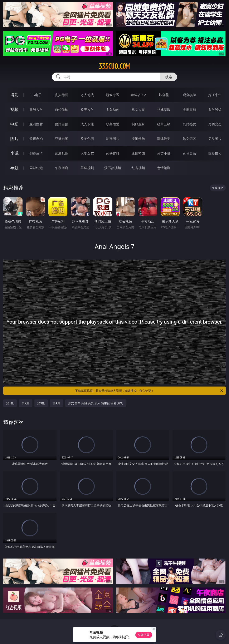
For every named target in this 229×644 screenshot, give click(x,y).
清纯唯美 (164, 139)
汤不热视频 (113, 168)
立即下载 (144, 635)
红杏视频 (138, 168)
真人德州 (62, 95)
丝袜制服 (164, 109)
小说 (14, 153)
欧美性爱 (113, 124)
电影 (14, 124)
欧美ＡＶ (87, 109)
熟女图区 (189, 139)
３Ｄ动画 (113, 109)
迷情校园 (138, 153)
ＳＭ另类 (215, 109)
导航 (14, 168)
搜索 (169, 77)
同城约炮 (36, 168)
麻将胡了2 (138, 95)
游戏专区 (113, 95)
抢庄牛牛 (215, 95)
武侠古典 (113, 153)
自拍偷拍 (62, 109)
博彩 (14, 95)
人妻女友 (87, 153)
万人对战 (87, 95)
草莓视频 (87, 168)
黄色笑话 (189, 153)
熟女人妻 (138, 109)
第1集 (10, 403)
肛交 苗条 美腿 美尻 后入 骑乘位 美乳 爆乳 (96, 403)
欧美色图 (87, 139)
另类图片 (215, 139)
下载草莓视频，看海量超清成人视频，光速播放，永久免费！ (149, 391)
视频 (14, 109)
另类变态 (215, 124)
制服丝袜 (138, 124)
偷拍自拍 (62, 124)
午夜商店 (62, 168)
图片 (14, 139)
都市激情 (36, 153)
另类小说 (164, 153)
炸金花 (164, 95)
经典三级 (164, 124)
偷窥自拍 (36, 139)
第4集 (57, 403)
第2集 (25, 403)
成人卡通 (87, 124)
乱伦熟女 (189, 124)
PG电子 (36, 95)
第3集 (41, 403)
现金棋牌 (189, 95)
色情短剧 (164, 168)
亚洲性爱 (36, 124)
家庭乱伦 (62, 153)
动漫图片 (113, 139)
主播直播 (189, 109)
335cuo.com (114, 66)
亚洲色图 (62, 139)
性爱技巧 (215, 153)
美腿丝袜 (138, 139)
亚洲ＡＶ (36, 109)
